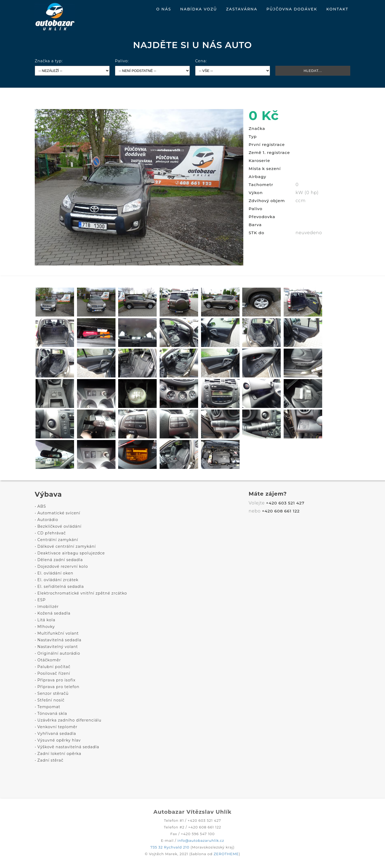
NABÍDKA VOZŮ (199, 9)
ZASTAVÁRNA (242, 9)
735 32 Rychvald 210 (170, 847)
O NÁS (164, 9)
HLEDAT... (313, 71)
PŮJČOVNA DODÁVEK (292, 9)
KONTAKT (337, 9)
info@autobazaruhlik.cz (201, 840)
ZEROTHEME (226, 854)
